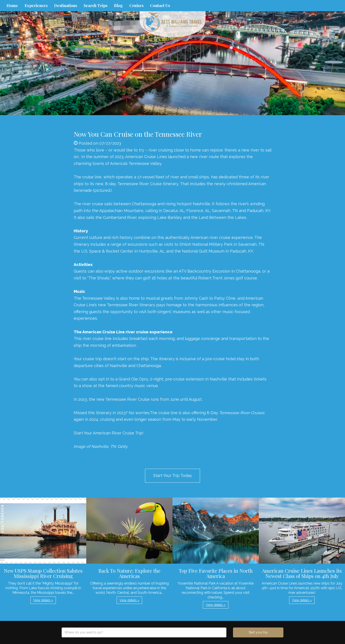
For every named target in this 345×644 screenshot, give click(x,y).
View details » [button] (43, 600)
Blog (118, 6)
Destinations (66, 6)
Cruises (136, 6)
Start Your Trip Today (172, 475)
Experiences (36, 6)
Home (12, 6)
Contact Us (160, 6)
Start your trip (258, 632)
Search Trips (95, 6)
